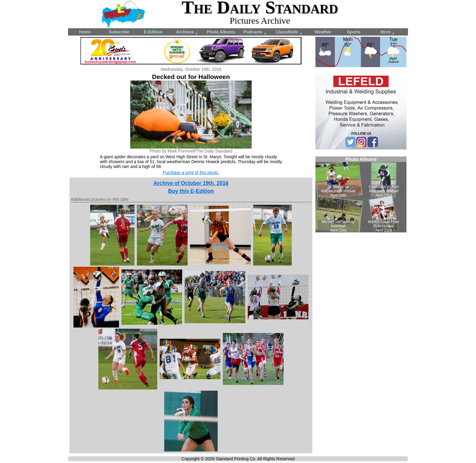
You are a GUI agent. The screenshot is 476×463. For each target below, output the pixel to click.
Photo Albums (221, 32)
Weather (323, 32)
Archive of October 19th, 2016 (191, 183)
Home (85, 32)
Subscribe (119, 32)
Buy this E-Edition (191, 191)
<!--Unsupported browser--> (361, 194)
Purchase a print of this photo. (191, 173)
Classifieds (289, 32)
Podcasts (255, 32)
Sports (354, 32)
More (388, 32)
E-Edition (153, 32)
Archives (187, 32)
